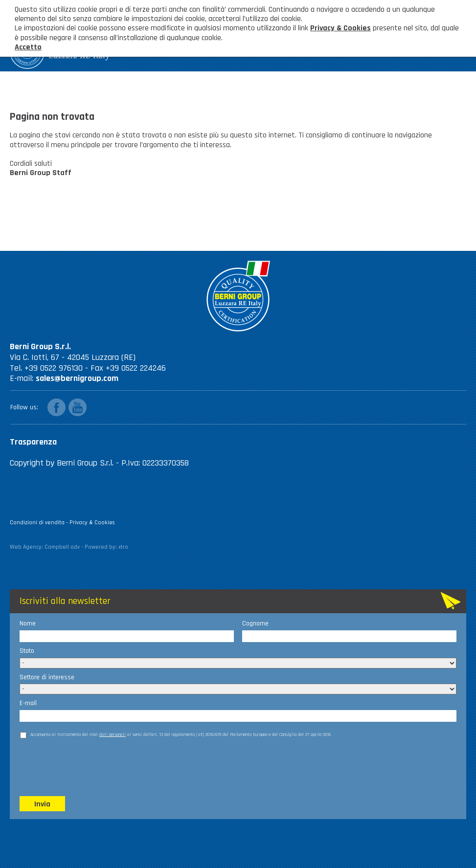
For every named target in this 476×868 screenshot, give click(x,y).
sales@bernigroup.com (77, 378)
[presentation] (94, 766)
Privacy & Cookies (92, 523)
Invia (42, 804)
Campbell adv (62, 547)
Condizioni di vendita (37, 523)
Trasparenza (33, 442)
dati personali (113, 734)
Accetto (28, 47)
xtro (123, 547)
